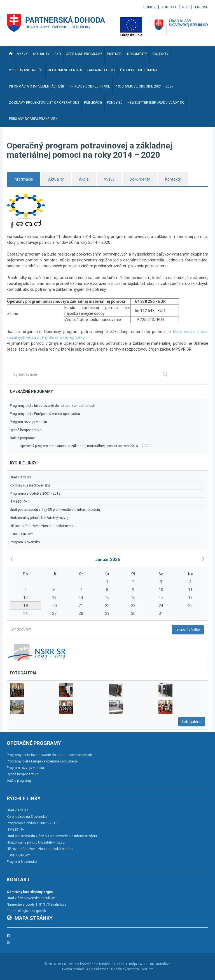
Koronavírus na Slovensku (30, 485)
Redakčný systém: (125, 969)
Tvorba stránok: (73, 969)
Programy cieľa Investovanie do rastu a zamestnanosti (52, 406)
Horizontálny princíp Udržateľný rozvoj (39, 518)
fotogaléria (192, 722)
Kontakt (169, 7)
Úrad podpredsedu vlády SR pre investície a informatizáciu (55, 510)
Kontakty (173, 179)
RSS (185, 7)
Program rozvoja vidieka (28, 422)
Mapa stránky (30, 918)
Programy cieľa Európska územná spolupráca (45, 414)
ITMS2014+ (18, 502)
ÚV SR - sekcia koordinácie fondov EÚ (86, 964)
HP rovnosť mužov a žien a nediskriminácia (43, 526)
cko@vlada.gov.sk (32, 911)
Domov (149, 7)
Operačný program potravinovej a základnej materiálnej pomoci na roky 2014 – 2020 (85, 446)
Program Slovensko (25, 542)
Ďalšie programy (22, 438)
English (202, 7)
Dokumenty (140, 179)
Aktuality (56, 179)
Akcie (84, 179)
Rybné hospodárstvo (26, 430)
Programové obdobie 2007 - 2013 (35, 493)
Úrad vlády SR (20, 477)
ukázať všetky (188, 630)
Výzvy (109, 179)
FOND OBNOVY (21, 534)
